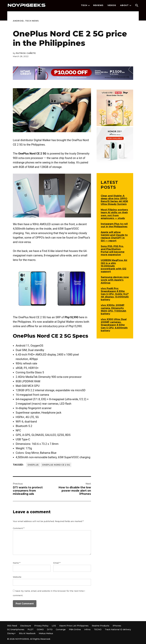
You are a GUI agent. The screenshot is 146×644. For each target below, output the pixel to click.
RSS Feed (12, 626)
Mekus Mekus (46, 633)
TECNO (98, 629)
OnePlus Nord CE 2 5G (56, 465)
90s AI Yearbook (27, 633)
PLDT (31, 629)
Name (17, 563)
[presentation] (89, 5)
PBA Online (75, 629)
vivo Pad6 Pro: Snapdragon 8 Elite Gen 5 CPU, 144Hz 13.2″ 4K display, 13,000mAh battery (115, 294)
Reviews (98, 5)
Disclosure (26, 626)
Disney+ (11, 633)
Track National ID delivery (118, 629)
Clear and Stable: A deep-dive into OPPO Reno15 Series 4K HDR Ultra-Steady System (114, 200)
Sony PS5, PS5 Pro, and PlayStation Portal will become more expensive (113, 250)
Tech (84, 5)
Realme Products (101, 626)
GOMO (40, 629)
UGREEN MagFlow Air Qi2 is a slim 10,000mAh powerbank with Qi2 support (114, 266)
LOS (54, 626)
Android (18, 21)
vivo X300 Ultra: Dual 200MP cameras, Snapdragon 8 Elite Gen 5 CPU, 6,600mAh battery (114, 325)
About (124, 5)
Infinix (87, 629)
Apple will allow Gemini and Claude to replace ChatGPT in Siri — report (114, 236)
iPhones (117, 626)
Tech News (32, 21)
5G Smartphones (16, 629)
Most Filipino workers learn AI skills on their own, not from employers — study (114, 214)
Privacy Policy (41, 626)
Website (17, 577)
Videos (112, 5)
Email (57, 563)
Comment (19, 528)
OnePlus (33, 465)
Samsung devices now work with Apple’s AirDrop (115, 280)
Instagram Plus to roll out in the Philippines (114, 225)
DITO (50, 629)
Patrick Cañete (26, 53)
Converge (61, 629)
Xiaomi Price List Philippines (74, 626)
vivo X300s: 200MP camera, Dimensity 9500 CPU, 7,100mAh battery (113, 309)
